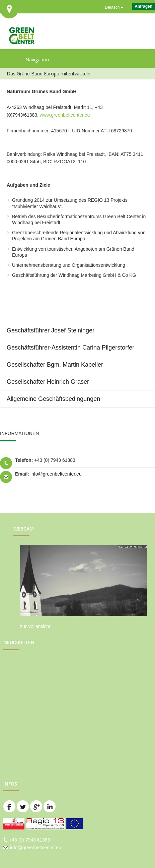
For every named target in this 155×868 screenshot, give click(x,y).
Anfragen (143, 6)
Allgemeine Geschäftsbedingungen (53, 399)
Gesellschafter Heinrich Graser (48, 382)
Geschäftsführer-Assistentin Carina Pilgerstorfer (70, 348)
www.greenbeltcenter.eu (65, 115)
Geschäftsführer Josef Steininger (51, 330)
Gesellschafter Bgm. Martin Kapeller (55, 365)
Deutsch (112, 7)
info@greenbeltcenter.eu (56, 474)
